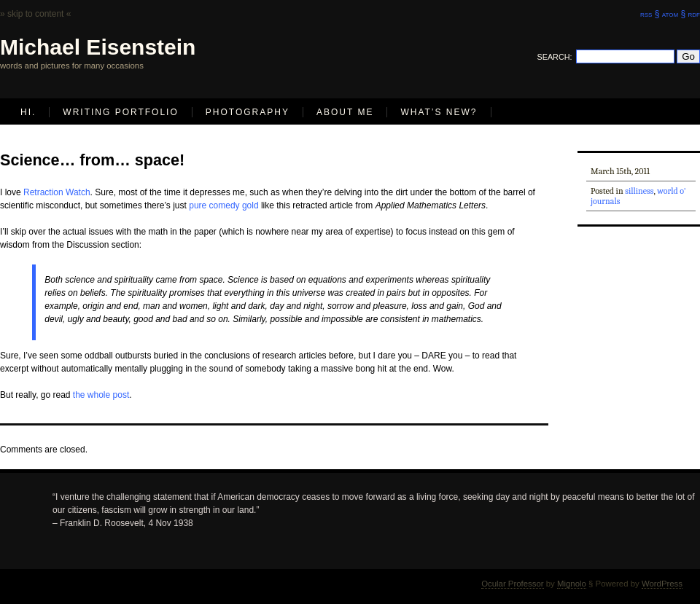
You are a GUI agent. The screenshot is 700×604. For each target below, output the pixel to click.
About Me (345, 112)
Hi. (28, 112)
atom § (674, 14)
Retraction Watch (57, 192)
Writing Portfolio (120, 112)
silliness (639, 191)
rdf (694, 14)
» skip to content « (35, 14)
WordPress (662, 584)
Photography (248, 112)
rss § (650, 14)
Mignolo (572, 584)
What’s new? (439, 112)
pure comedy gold (223, 205)
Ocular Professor (512, 584)
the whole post (101, 395)
